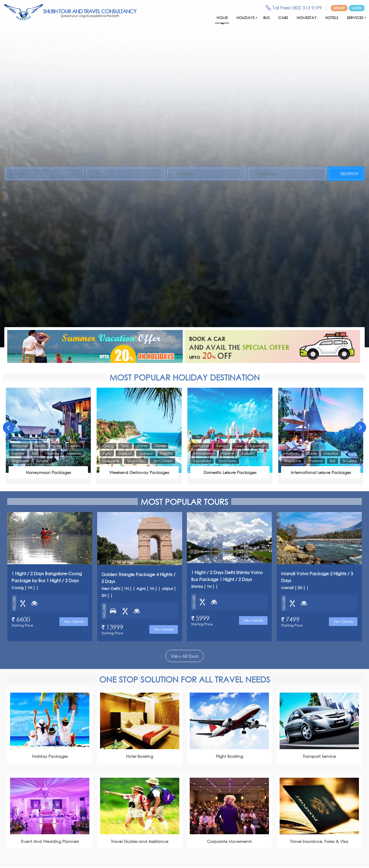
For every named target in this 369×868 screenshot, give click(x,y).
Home (222, 18)
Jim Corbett (163, 461)
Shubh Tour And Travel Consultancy (90, 13)
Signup (339, 8)
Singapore (20, 461)
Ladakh (74, 446)
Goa (57, 446)
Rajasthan (258, 446)
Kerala (40, 446)
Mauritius (74, 453)
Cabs (283, 18)
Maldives (292, 453)
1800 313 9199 (306, 8)
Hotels (332, 18)
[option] (48, 436)
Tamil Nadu (227, 461)
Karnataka (202, 461)
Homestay (307, 18)
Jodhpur (146, 453)
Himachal (20, 446)
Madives (52, 453)
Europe (42, 461)
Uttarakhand (204, 453)
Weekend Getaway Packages (139, 472)
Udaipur (125, 453)
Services (355, 18)
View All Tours (185, 656)
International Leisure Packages (321, 472)
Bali (35, 453)
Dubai (311, 453)
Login (357, 8)
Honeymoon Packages (48, 472)
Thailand (316, 461)
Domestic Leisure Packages (230, 472)
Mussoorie (111, 461)
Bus (266, 18)
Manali (160, 446)
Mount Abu (136, 461)
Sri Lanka (350, 461)
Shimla (142, 446)
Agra (107, 453)
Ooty (125, 446)
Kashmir (18, 453)
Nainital (166, 453)
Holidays (245, 18)
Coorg (108, 446)
